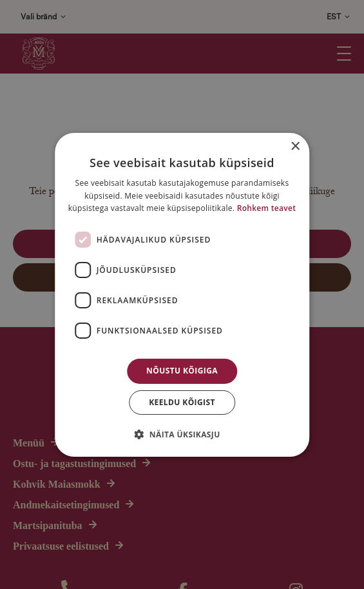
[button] (182, 434)
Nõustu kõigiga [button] (182, 371)
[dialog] (182, 294)
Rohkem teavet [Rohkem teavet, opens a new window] (267, 208)
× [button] (295, 146)
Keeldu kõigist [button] (182, 402)
